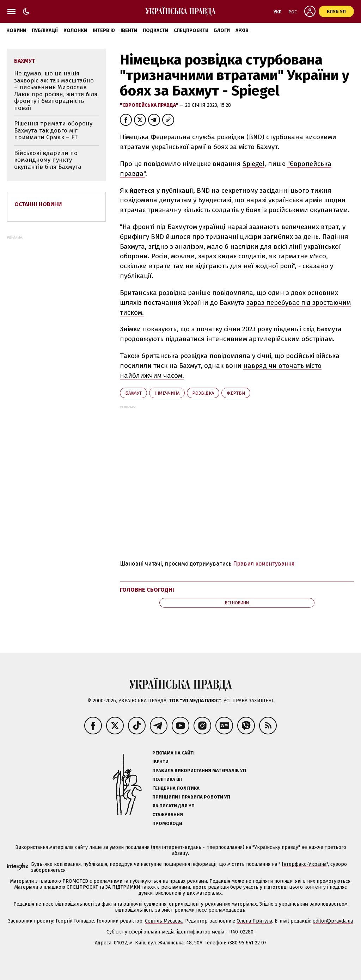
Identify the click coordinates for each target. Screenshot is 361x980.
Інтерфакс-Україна (304, 864)
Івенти (129, 30)
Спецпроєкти (191, 30)
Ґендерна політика (176, 788)
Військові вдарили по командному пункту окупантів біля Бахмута (48, 160)
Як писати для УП (173, 806)
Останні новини (38, 204)
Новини (16, 30)
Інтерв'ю (104, 30)
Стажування (168, 815)
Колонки (75, 30)
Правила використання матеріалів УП (199, 771)
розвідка (203, 393)
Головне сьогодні (147, 590)
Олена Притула (254, 921)
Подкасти (155, 30)
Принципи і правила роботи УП (191, 797)
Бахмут (133, 393)
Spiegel (253, 164)
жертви (236, 393)
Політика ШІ (167, 779)
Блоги (222, 30)
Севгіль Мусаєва (164, 921)
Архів (242, 30)
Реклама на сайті (173, 753)
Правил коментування (264, 564)
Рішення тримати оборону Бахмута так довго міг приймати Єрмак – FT (53, 130)
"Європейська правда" (150, 105)
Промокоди (167, 823)
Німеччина (167, 393)
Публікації (45, 30)
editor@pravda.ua (333, 921)
